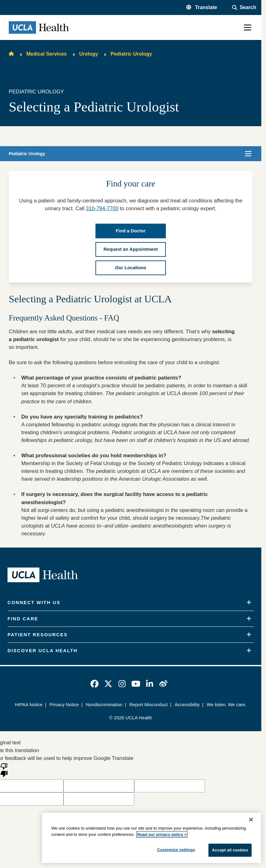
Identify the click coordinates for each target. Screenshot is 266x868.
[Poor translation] (4, 770)
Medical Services (46, 54)
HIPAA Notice (29, 705)
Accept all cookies (230, 850)
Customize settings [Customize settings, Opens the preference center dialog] (176, 850)
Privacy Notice (64, 705)
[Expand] (249, 603)
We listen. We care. (226, 705)
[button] (202, 7)
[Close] (251, 820)
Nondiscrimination (104, 705)
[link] (95, 684)
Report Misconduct (148, 705)
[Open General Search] (244, 7)
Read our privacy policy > (162, 834)
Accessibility (187, 705)
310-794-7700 (102, 208)
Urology (89, 54)
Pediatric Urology (131, 54)
